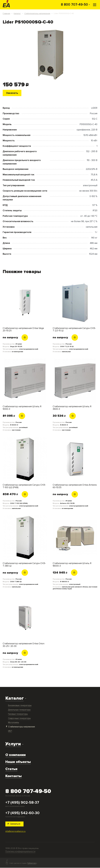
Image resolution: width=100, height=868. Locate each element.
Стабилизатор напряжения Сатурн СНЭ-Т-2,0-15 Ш (74, 330)
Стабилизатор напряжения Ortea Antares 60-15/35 (75, 486)
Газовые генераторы (18, 714)
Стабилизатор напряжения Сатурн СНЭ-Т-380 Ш (24, 565)
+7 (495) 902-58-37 (22, 803)
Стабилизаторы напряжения (21, 727)
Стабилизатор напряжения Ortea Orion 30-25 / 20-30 (24, 645)
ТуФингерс (32, 864)
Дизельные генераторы (19, 710)
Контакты (14, 776)
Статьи (11, 769)
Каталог (15, 698)
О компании (16, 755)
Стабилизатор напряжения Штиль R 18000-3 (72, 565)
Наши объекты (18, 762)
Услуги (13, 744)
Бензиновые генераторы (20, 706)
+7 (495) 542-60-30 (22, 813)
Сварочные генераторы (19, 718)
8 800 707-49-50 (74, 5)
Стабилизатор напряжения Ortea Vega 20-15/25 (23, 330)
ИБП (10, 731)
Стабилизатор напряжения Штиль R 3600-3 (72, 408)
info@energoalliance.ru (15, 832)
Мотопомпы (14, 723)
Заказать (12, 93)
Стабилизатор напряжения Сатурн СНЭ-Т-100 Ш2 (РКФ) (24, 486)
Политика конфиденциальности (20, 852)
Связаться (14, 824)
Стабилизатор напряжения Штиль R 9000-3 (22, 408)
